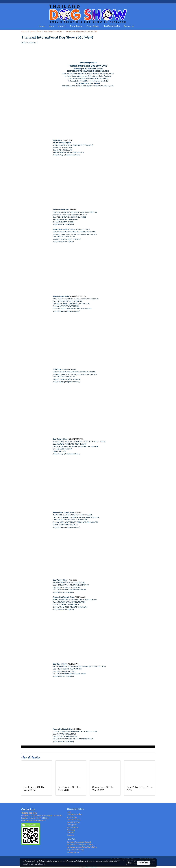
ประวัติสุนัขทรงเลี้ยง (112, 26)
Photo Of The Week (73, 822)
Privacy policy (72, 825)
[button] (138, 26)
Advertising (71, 830)
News (51, 26)
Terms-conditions (73, 827)
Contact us (129, 26)
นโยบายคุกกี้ (42, 864)
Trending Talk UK (73, 852)
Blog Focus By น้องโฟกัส (76, 850)
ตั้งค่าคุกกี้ (131, 863)
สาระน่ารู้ (62, 26)
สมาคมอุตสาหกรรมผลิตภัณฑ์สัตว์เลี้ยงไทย (82, 847)
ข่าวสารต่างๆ (72, 817)
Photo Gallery (93, 26)
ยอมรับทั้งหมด (143, 863)
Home (42, 26)
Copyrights (71, 832)
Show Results (76, 26)
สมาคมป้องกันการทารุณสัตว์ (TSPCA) (80, 845)
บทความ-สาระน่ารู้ (74, 820)
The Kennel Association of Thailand (79, 842)
